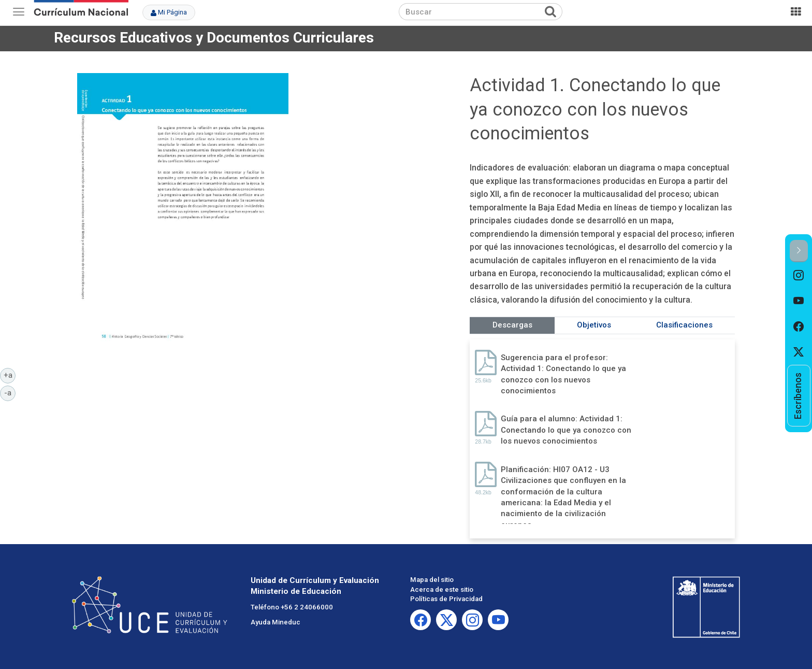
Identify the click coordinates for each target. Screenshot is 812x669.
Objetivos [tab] (594, 325)
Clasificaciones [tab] (684, 325)
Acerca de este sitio (442, 589)
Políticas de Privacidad (446, 599)
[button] (799, 251)
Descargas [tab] (512, 325)
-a (10, 392)
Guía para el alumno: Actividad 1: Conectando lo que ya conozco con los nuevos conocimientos (566, 430)
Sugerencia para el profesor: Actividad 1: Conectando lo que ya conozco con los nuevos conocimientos (563, 374)
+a (10, 375)
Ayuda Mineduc (275, 622)
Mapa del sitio (432, 580)
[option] (799, 275)
